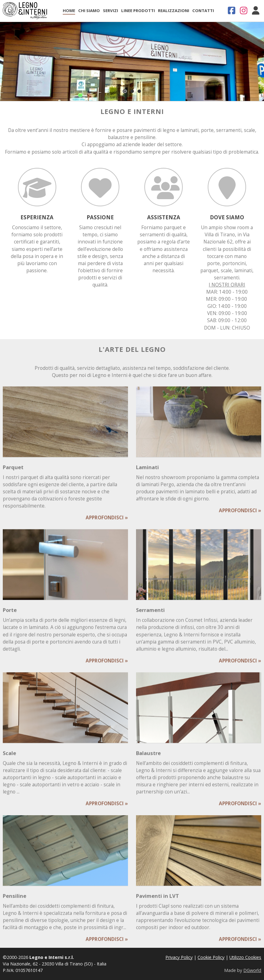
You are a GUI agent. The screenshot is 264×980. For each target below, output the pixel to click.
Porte (10, 616)
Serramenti (150, 616)
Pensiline (15, 901)
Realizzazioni (174, 11)
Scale (9, 758)
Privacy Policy (179, 957)
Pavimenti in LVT (158, 901)
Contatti (203, 11)
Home (69, 11)
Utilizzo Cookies (245, 957)
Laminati (147, 473)
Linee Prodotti (138, 11)
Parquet (13, 473)
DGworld (252, 970)
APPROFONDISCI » (107, 523)
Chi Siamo (89, 11)
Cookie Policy (211, 957)
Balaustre (148, 758)
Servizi (111, 11)
